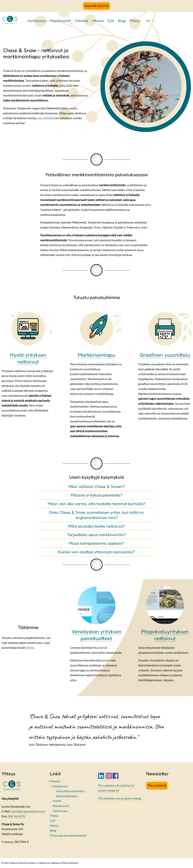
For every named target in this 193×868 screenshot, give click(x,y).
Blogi (122, 21)
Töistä (30, 648)
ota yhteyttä (46, 118)
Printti (57, 801)
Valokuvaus (60, 811)
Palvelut (82, 21)
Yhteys (135, 21)
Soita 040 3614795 (97, 6)
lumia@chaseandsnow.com (28, 811)
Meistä (98, 21)
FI (153, 21)
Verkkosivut (37, 21)
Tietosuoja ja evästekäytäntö (68, 835)
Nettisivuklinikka (67, 796)
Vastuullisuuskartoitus (70, 791)
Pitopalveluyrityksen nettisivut (165, 635)
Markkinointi (60, 21)
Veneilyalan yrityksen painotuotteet (96, 635)
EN (148, 21)
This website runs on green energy (120, 798)
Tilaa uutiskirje (157, 785)
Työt (111, 21)
